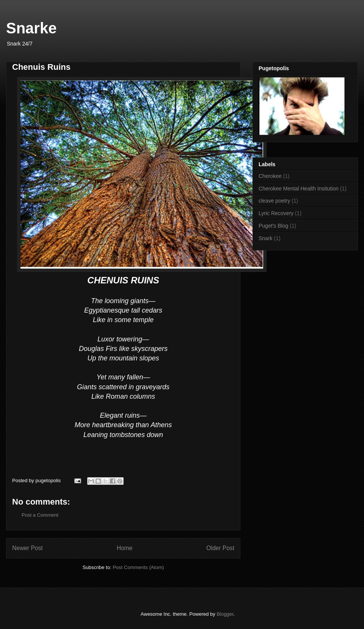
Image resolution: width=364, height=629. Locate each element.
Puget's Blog (273, 226)
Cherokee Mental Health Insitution (299, 189)
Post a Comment (40, 515)
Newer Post (27, 548)
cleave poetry (274, 201)
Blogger (225, 614)
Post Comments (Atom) (138, 567)
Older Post (220, 548)
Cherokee (270, 176)
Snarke (31, 28)
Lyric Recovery (276, 213)
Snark (266, 238)
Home (125, 548)
